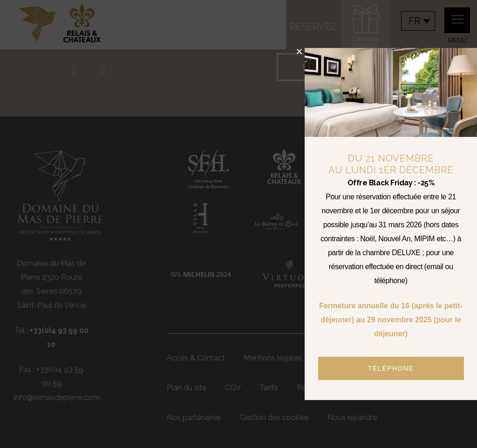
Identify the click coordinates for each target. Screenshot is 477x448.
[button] (299, 51)
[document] (238, 224)
